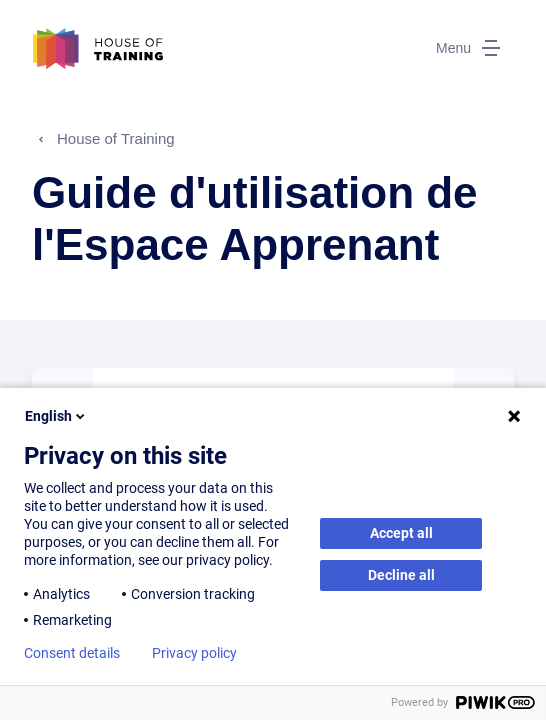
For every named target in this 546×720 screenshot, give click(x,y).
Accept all (401, 533)
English (56, 416)
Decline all (401, 575)
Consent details (72, 653)
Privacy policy (194, 653)
